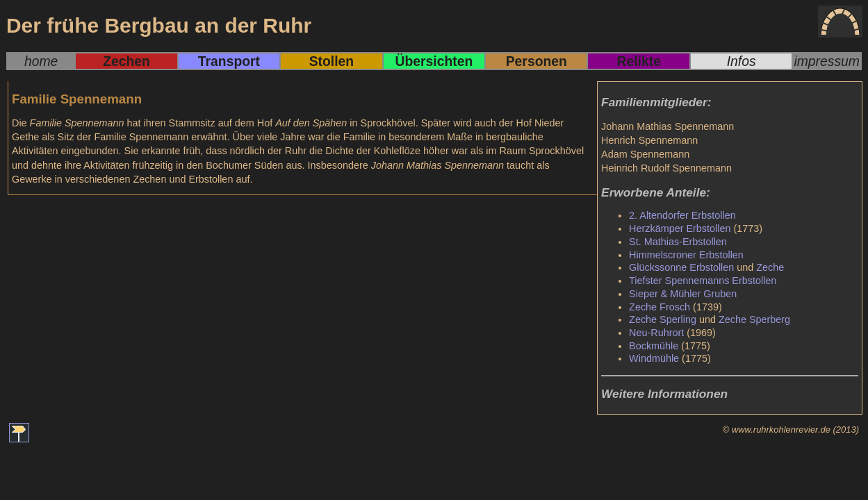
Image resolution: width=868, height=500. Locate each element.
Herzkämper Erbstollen (680, 228)
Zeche (770, 267)
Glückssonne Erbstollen (681, 267)
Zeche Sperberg (754, 319)
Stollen (331, 61)
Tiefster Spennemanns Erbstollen (703, 281)
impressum (827, 61)
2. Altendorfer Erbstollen (682, 215)
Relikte (638, 61)
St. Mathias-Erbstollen (678, 242)
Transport (229, 61)
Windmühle (654, 358)
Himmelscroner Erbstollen (686, 255)
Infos (742, 61)
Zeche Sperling (663, 319)
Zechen (126, 61)
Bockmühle (654, 346)
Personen (537, 61)
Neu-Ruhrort (656, 333)
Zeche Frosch (660, 307)
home (41, 61)
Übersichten (434, 61)
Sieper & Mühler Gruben (683, 294)
